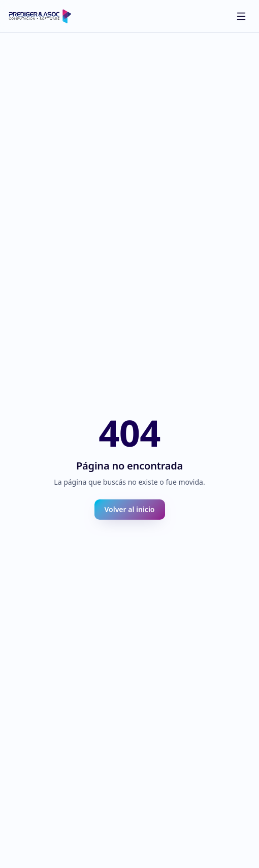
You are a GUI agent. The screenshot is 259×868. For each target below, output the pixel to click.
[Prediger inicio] (40, 16)
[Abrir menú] (241, 16)
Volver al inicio (130, 509)
